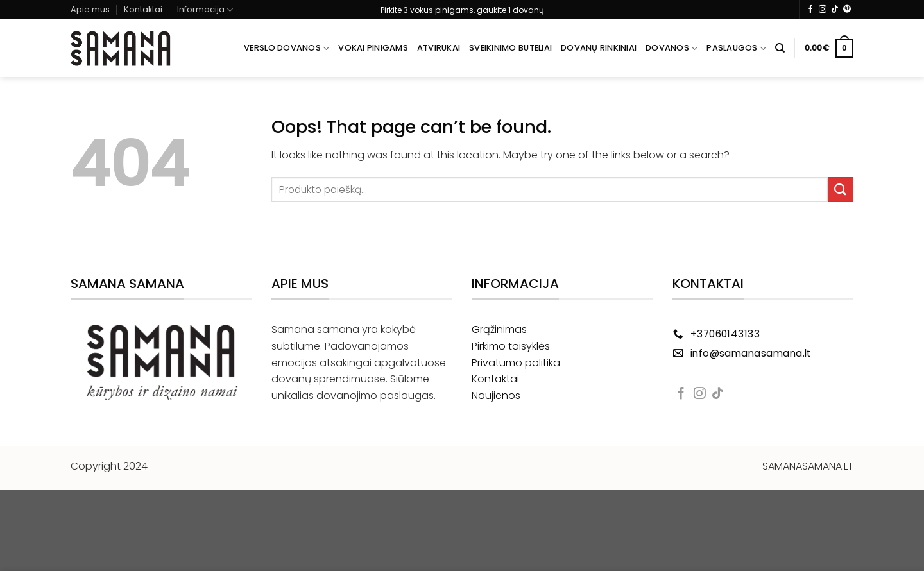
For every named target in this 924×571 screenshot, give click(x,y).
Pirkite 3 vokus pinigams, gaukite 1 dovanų (462, 10)
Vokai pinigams (373, 48)
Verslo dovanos (287, 48)
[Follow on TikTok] (835, 10)
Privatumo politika (516, 363)
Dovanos (672, 48)
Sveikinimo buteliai (510, 48)
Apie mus (90, 9)
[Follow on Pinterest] (847, 10)
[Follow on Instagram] (823, 10)
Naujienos (496, 396)
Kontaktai (143, 9)
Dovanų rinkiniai (599, 48)
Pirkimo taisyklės (511, 346)
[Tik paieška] (780, 48)
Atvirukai (439, 48)
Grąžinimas (499, 329)
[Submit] (841, 190)
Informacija (205, 10)
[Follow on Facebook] (810, 10)
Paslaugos (736, 48)
